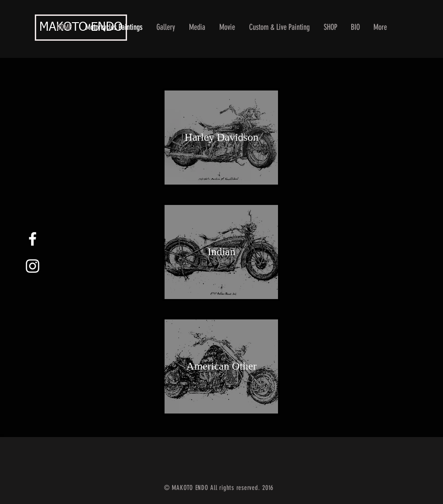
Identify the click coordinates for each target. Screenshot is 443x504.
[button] (166, 27)
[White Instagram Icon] (33, 266)
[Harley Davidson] (221, 138)
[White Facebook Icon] (33, 239)
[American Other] (221, 366)
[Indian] (221, 252)
